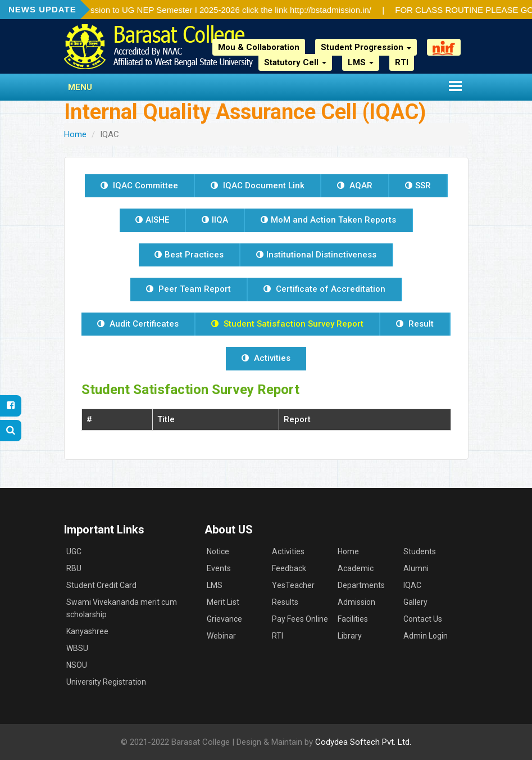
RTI (402, 62)
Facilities (353, 619)
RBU (74, 568)
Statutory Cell (295, 62)
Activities (266, 358)
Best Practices (189, 255)
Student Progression (366, 47)
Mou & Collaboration (259, 47)
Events (219, 568)
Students (420, 551)
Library (350, 636)
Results (285, 602)
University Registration (106, 682)
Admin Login (426, 636)
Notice (218, 551)
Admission (356, 602)
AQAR (355, 186)
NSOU (77, 665)
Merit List (223, 602)
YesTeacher (293, 585)
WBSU (77, 648)
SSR (418, 186)
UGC (74, 551)
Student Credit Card (101, 585)
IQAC (412, 585)
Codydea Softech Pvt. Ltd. (363, 742)
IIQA (215, 220)
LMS (361, 62)
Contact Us (423, 619)
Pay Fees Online (300, 619)
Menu (80, 87)
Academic (356, 568)
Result (415, 324)
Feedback (289, 568)
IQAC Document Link (258, 186)
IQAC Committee (139, 186)
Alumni (416, 568)
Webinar (221, 636)
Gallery (415, 602)
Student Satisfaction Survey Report (287, 324)
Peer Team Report (188, 289)
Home (75, 134)
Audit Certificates (138, 324)
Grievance (224, 619)
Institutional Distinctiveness (316, 255)
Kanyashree (87, 631)
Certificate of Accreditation (324, 289)
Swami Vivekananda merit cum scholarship (122, 608)
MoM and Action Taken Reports (328, 220)
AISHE (152, 220)
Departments (361, 585)
